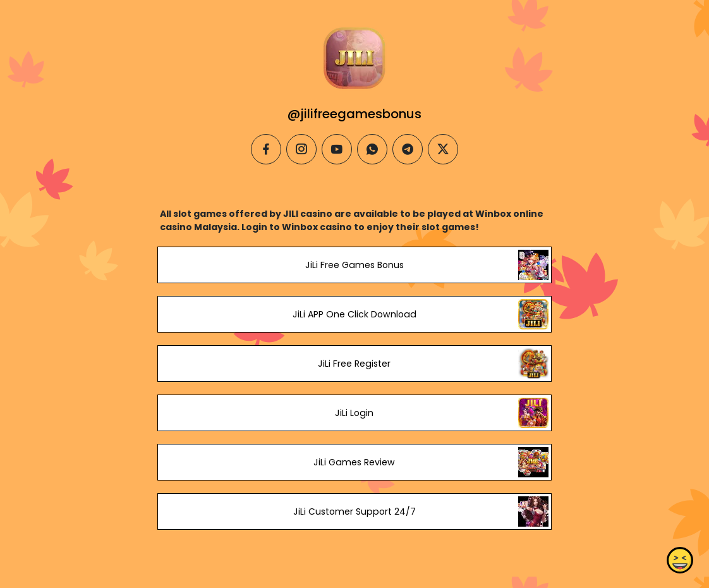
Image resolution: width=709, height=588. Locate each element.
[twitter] (443, 149)
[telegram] (408, 149)
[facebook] (266, 149)
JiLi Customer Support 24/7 (354, 511)
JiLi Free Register (354, 364)
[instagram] (301, 149)
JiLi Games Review (354, 462)
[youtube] (337, 149)
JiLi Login (354, 413)
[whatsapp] (372, 149)
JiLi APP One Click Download (354, 314)
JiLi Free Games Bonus (354, 265)
